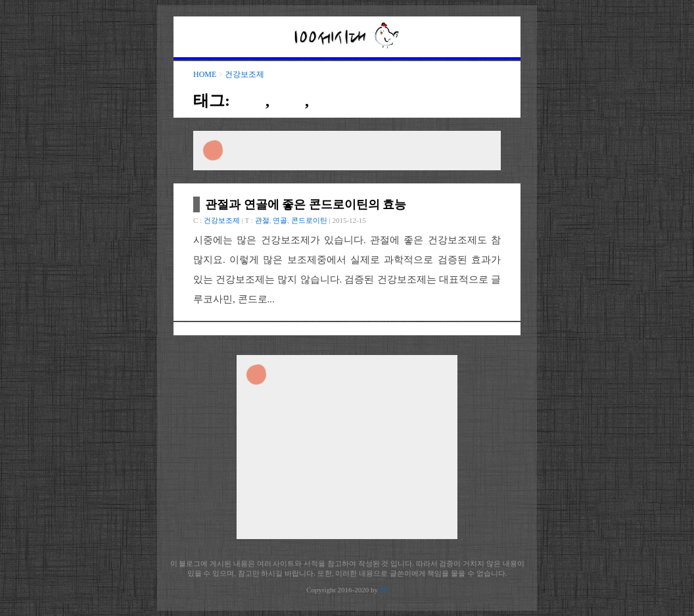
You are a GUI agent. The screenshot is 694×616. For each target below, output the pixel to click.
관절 (250, 101)
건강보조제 (244, 74)
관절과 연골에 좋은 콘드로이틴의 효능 (306, 204)
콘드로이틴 (352, 101)
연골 (289, 101)
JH (384, 590)
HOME (205, 74)
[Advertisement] (347, 151)
